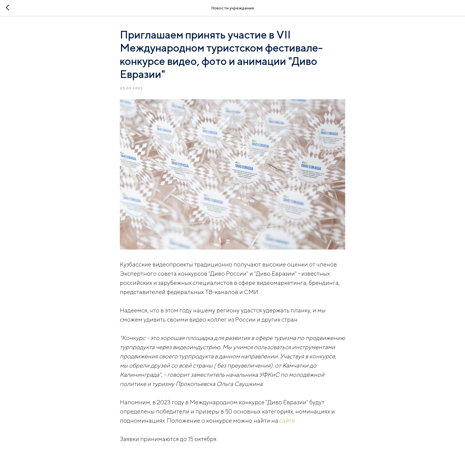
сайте (287, 420)
